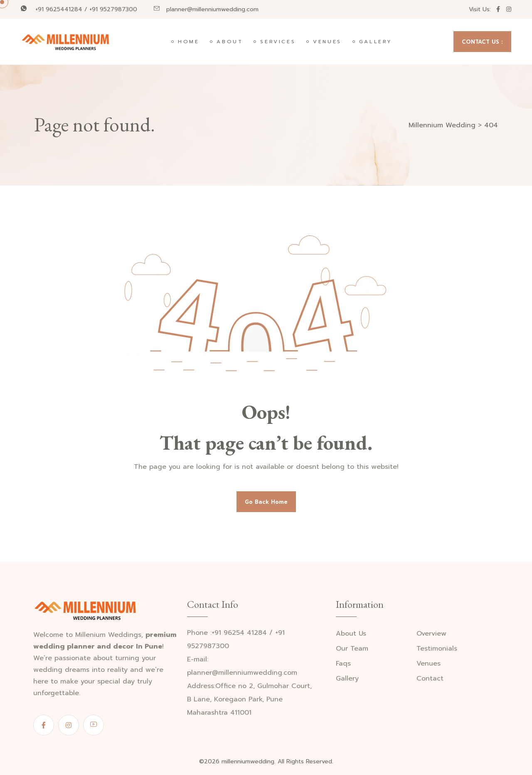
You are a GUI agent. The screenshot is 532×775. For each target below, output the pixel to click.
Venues (327, 42)
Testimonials (437, 649)
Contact (430, 679)
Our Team (352, 649)
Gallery (376, 42)
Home (188, 42)
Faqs (343, 664)
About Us (351, 634)
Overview (431, 634)
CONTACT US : (482, 42)
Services (278, 42)
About (230, 42)
